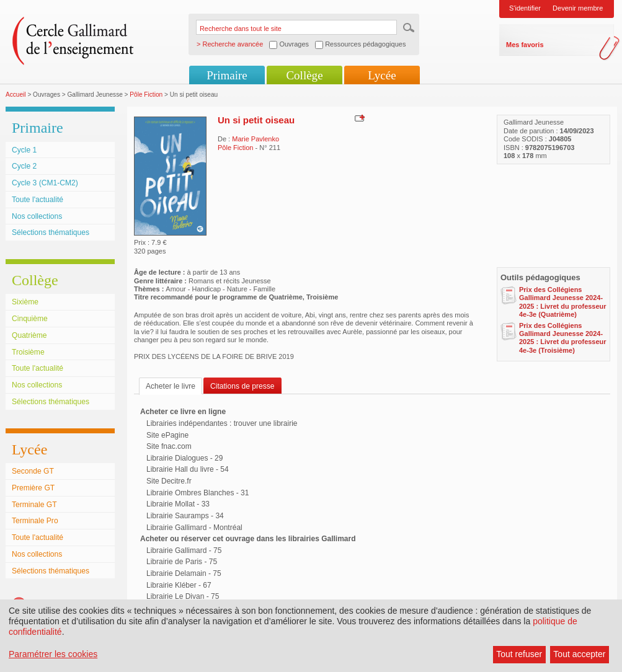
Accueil (16, 95)
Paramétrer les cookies (53, 654)
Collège (304, 75)
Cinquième (30, 319)
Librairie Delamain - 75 (184, 573)
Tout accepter (579, 654)
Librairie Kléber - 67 (179, 585)
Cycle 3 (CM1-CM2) (45, 183)
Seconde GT (33, 471)
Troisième (28, 352)
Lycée (382, 75)
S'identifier (525, 8)
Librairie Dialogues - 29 (184, 458)
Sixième (25, 302)
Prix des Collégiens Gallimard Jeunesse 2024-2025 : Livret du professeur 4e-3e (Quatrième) (563, 302)
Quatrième (29, 335)
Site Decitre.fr (169, 481)
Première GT (33, 488)
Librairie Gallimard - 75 (184, 550)
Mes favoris (525, 45)
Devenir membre (578, 8)
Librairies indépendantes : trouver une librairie (222, 423)
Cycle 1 (24, 150)
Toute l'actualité (38, 200)
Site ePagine (167, 435)
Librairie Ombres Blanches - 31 (198, 493)
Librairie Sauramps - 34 (185, 516)
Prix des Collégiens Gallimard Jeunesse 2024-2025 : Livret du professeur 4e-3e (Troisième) (563, 338)
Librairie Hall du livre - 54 (188, 469)
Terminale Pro (35, 521)
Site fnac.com (169, 446)
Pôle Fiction (146, 95)
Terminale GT (34, 505)
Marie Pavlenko (255, 139)
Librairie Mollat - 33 (178, 504)
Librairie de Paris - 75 (182, 562)
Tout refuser (519, 654)
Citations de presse (242, 386)
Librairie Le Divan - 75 (183, 596)
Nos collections (37, 216)
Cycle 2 (24, 166)
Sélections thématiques (51, 232)
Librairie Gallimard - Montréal (194, 528)
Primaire (227, 75)
